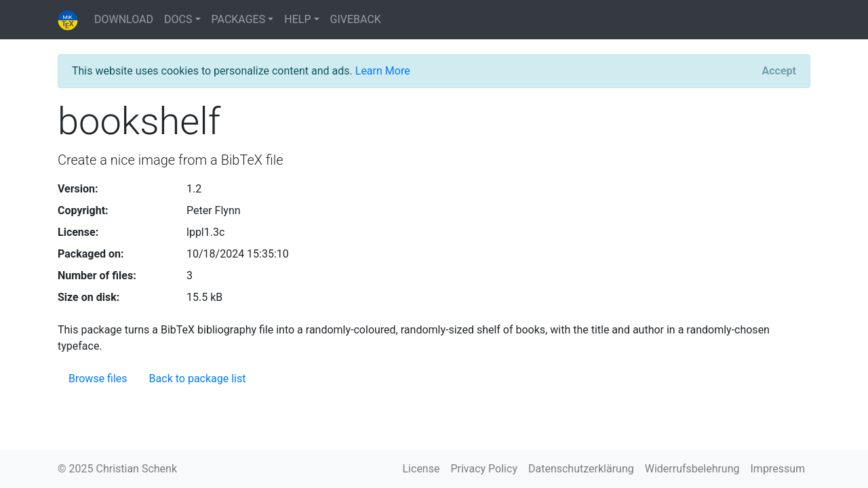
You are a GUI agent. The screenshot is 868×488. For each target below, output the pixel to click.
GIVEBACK (356, 19)
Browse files (98, 379)
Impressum (778, 469)
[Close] (779, 71)
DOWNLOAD (124, 19)
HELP (297, 19)
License (421, 469)
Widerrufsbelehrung (692, 469)
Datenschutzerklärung (581, 469)
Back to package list (198, 379)
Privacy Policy (484, 469)
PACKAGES (239, 19)
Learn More (383, 71)
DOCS (178, 19)
